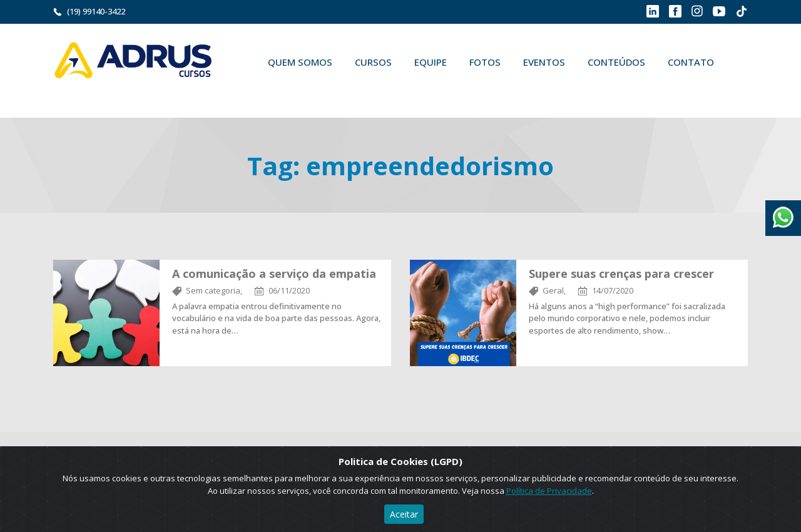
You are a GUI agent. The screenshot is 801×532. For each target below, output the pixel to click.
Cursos (373, 62)
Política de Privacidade (549, 491)
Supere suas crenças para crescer (621, 274)
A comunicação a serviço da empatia (274, 274)
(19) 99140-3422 (96, 11)
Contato (691, 62)
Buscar (275, 91)
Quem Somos (300, 62)
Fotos (485, 62)
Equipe (431, 62)
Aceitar (404, 514)
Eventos (544, 62)
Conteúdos (616, 62)
